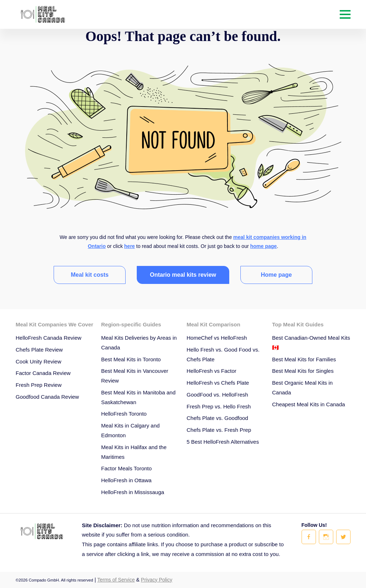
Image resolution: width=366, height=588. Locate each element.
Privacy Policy (157, 580)
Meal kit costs (90, 275)
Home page (276, 275)
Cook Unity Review (39, 361)
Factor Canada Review (43, 373)
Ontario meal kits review (183, 275)
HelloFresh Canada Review (49, 338)
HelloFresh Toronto (124, 414)
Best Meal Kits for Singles (303, 371)
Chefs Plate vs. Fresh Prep (219, 430)
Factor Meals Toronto (126, 468)
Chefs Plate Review (39, 350)
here (130, 246)
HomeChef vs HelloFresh (217, 338)
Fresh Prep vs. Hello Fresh (219, 406)
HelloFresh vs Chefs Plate (218, 383)
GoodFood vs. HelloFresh (218, 395)
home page (263, 246)
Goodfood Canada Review (48, 397)
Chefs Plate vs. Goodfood (218, 418)
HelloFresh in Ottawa (126, 480)
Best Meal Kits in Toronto (131, 359)
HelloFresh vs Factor (212, 371)
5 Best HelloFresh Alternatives (223, 442)
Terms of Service (116, 580)
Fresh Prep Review (39, 385)
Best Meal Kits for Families (304, 359)
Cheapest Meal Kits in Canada (309, 404)
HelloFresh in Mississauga (133, 492)
